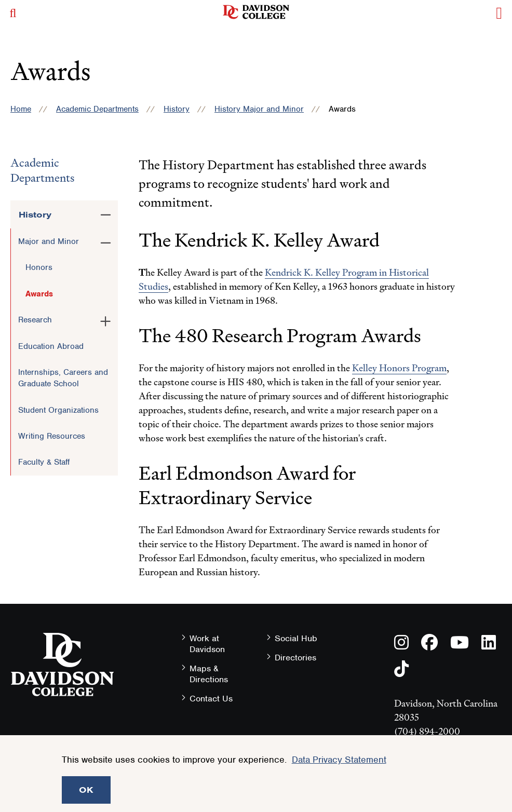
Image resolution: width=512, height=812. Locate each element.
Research (35, 320)
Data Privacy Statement (339, 760)
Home (21, 109)
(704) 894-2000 (427, 731)
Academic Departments (97, 109)
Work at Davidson (207, 644)
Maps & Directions (209, 674)
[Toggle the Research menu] (106, 319)
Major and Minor (49, 241)
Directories (295, 658)
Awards (39, 294)
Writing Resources (52, 436)
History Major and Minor (259, 109)
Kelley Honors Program (399, 368)
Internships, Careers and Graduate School (63, 378)
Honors (39, 267)
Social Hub (296, 638)
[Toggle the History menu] (106, 213)
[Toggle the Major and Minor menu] (106, 241)
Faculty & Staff (44, 462)
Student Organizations (58, 410)
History (177, 109)
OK (86, 790)
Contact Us (211, 699)
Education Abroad (51, 346)
